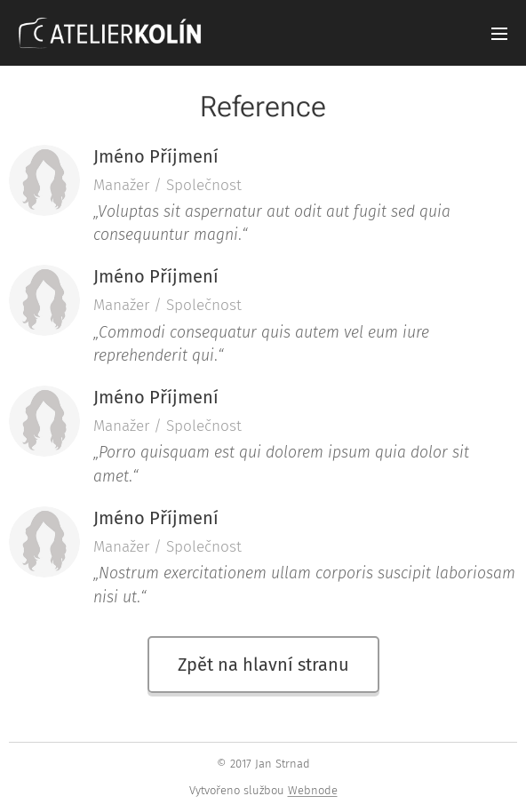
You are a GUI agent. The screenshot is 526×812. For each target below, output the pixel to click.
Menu (499, 34)
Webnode (313, 790)
